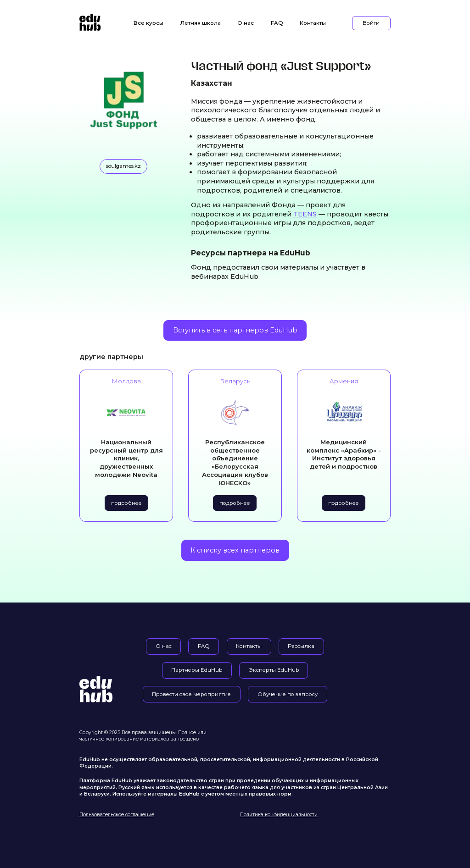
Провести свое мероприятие (191, 694)
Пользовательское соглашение (117, 815)
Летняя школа (201, 23)
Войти (371, 23)
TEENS (305, 214)
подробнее (126, 503)
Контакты (313, 23)
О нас (246, 23)
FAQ (277, 23)
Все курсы (148, 23)
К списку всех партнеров (235, 550)
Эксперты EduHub (274, 670)
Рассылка (301, 646)
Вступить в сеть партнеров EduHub (235, 330)
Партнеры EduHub (197, 670)
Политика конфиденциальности (279, 815)
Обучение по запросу (288, 694)
